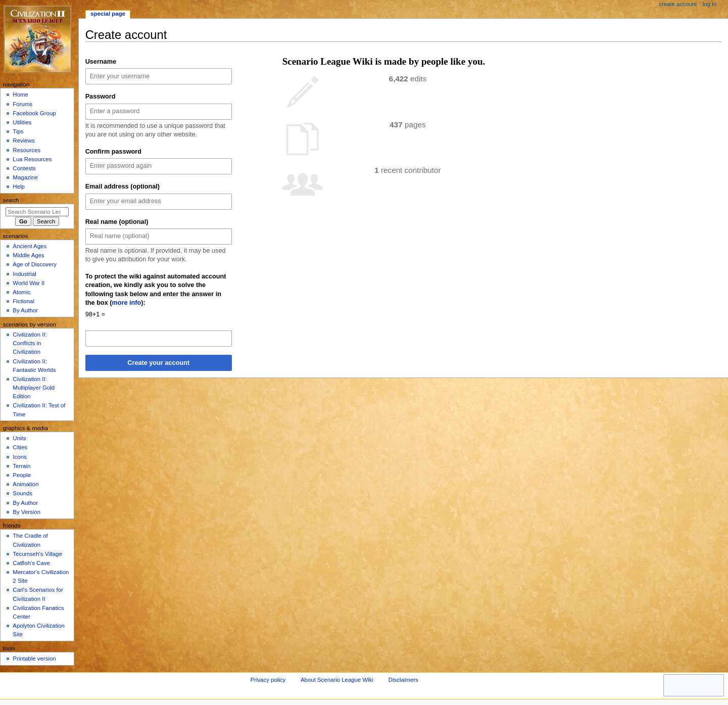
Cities (20, 447)
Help (19, 186)
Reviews (23, 140)
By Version (27, 512)
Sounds (22, 493)
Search (11, 200)
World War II (29, 283)
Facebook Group (34, 113)
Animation (26, 484)
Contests (24, 168)
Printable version (34, 659)
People (22, 475)
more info (127, 303)
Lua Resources (32, 159)
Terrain (21, 466)
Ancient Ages (30, 246)
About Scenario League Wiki (337, 680)
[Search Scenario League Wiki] (37, 212)
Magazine (25, 177)
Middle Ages (28, 255)
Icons (19, 457)
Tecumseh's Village (37, 554)
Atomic (21, 292)
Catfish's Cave (31, 563)
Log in (710, 4)
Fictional (23, 301)
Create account (678, 4)
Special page (108, 14)
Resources (27, 150)
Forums (22, 104)
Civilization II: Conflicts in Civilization (30, 343)
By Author (25, 310)
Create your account (158, 363)
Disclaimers (403, 680)
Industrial (24, 274)
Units (19, 438)
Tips (18, 131)
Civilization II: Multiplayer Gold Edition (34, 388)
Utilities (22, 122)
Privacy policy (268, 680)
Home (20, 95)
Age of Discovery (35, 264)
